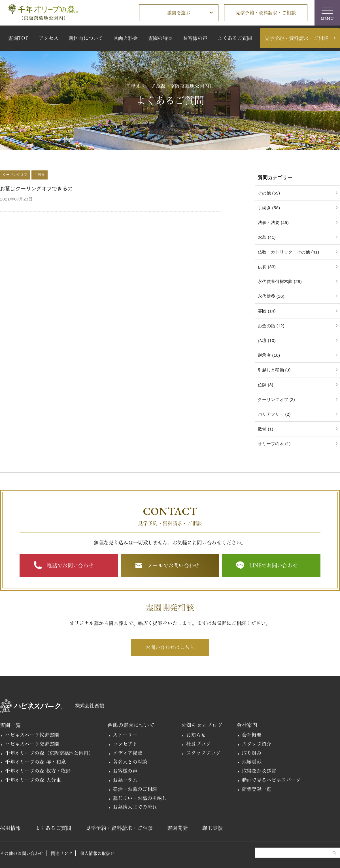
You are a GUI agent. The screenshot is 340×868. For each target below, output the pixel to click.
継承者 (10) (269, 355)
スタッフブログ (203, 753)
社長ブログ (198, 744)
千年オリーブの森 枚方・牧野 (38, 771)
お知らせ (196, 735)
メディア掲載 (127, 753)
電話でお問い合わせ (70, 565)
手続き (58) (269, 208)
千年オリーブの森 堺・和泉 (35, 762)
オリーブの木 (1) (274, 444)
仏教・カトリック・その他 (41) (288, 252)
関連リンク (62, 853)
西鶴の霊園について (131, 725)
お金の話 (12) (271, 326)
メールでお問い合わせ (174, 565)
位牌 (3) (265, 385)
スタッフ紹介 (257, 744)
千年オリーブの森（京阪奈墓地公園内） (49, 753)
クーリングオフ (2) (276, 399)
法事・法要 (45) (273, 222)
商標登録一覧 (257, 789)
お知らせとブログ (202, 725)
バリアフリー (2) (274, 414)
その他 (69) (269, 193)
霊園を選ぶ (179, 13)
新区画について (86, 38)
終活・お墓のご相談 (135, 789)
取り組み (252, 753)
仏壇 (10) (267, 340)
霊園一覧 (10, 725)
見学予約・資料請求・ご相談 (266, 13)
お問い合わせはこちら (170, 647)
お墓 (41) (267, 237)
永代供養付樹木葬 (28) (280, 281)
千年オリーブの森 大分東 (33, 780)
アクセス (49, 38)
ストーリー (125, 735)
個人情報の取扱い (98, 853)
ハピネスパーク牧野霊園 (32, 735)
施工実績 (212, 828)
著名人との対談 (130, 762)
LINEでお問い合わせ (274, 565)
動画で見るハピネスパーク (271, 780)
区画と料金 (126, 38)
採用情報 (10, 828)
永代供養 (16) (271, 296)
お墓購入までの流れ (135, 807)
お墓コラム (125, 780)
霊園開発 (178, 828)
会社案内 (247, 725)
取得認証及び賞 (259, 771)
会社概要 (252, 735)
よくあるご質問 (235, 38)
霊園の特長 (161, 38)
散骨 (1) (265, 429)
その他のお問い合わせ (22, 853)
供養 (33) (267, 267)
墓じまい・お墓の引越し (140, 798)
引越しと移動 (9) (274, 370)
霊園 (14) (267, 311)
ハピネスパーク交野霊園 (32, 744)
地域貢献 (252, 762)
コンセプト (125, 744)
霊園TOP (18, 38)
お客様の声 (195, 38)
